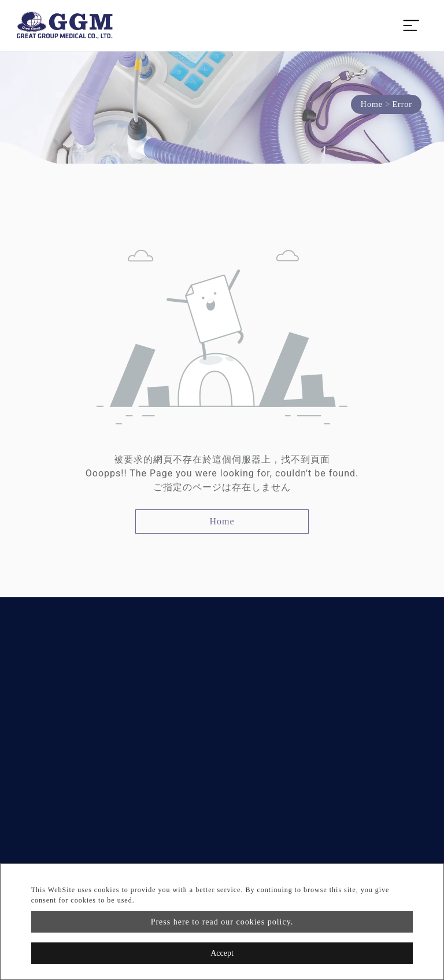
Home (372, 104)
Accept (222, 953)
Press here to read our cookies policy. (222, 922)
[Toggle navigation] (411, 25)
